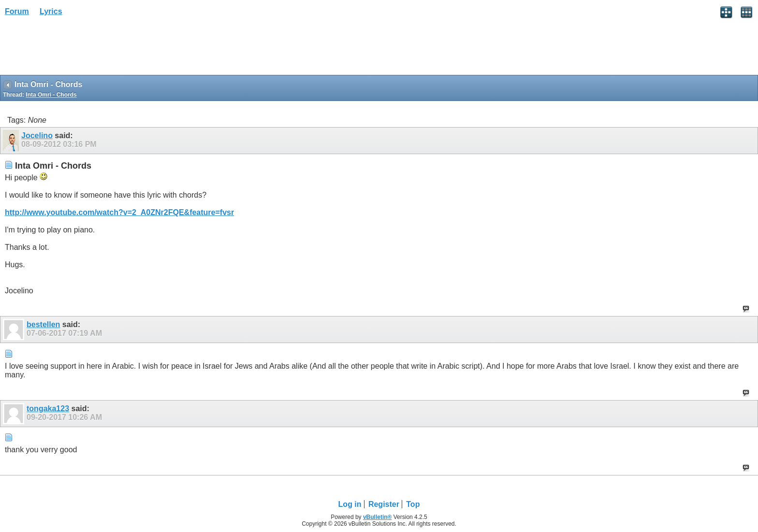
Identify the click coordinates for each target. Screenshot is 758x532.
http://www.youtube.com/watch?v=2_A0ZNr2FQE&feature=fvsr (119, 212)
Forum (17, 11)
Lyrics (51, 11)
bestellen (43, 324)
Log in (350, 504)
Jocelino (37, 136)
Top (413, 504)
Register (384, 504)
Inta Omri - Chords (51, 95)
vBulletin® (378, 517)
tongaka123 (48, 409)
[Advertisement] (77, 49)
